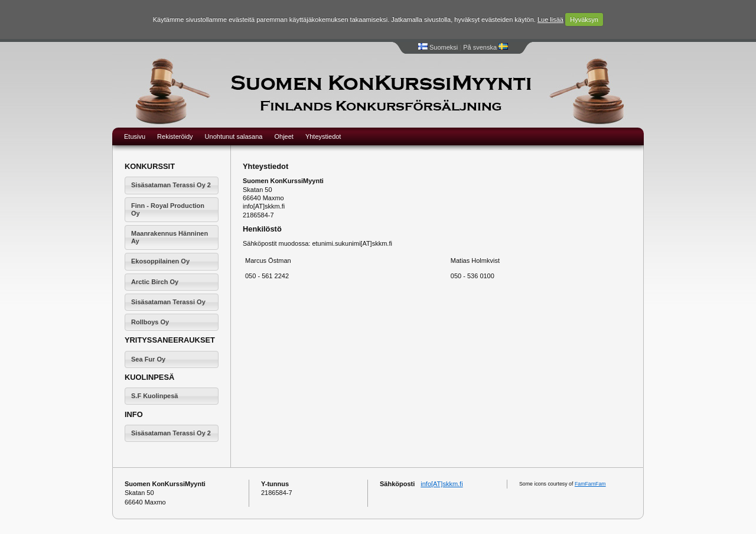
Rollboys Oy (150, 322)
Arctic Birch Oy (155, 282)
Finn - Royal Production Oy (168, 209)
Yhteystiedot (323, 136)
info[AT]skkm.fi (441, 484)
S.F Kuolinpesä (154, 396)
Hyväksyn (584, 19)
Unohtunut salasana (234, 136)
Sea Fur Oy (148, 359)
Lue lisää (550, 19)
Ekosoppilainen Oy (160, 261)
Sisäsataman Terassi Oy (168, 302)
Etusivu (135, 136)
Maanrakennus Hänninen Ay (170, 237)
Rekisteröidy (175, 136)
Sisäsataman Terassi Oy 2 (171, 185)
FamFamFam (590, 484)
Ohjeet (283, 136)
